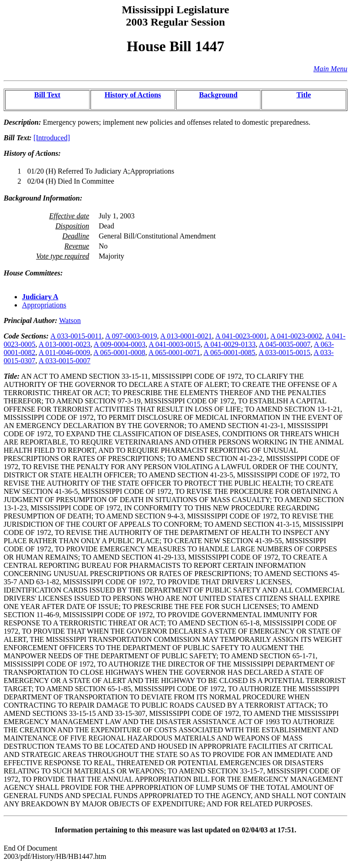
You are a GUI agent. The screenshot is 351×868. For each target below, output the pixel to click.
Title (304, 95)
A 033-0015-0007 (64, 361)
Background (218, 95)
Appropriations (44, 305)
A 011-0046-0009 (64, 352)
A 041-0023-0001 (241, 336)
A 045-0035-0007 (285, 344)
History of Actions (133, 95)
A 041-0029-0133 (230, 344)
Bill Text (47, 95)
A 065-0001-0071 (174, 352)
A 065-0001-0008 (119, 352)
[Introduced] (52, 138)
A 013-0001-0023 (64, 344)
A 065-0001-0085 (229, 352)
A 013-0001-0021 (186, 336)
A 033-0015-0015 (285, 352)
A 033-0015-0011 (76, 336)
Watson (70, 320)
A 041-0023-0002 (296, 336)
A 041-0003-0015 (174, 344)
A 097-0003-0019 (131, 336)
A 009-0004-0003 (120, 344)
